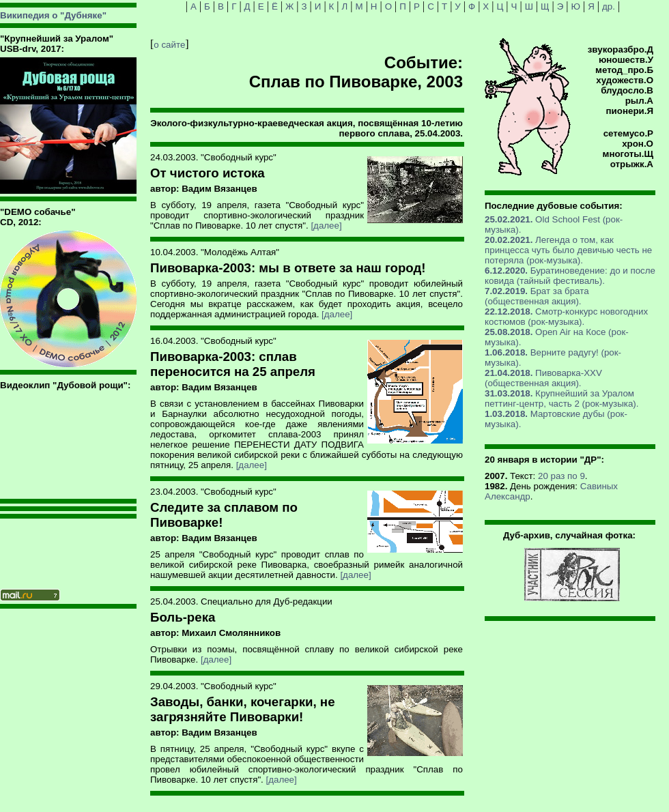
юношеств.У (626, 60)
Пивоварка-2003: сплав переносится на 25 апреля (233, 364)
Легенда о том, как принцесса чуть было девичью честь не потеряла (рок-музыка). (568, 250)
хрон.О (638, 144)
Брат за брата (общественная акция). (537, 296)
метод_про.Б (624, 70)
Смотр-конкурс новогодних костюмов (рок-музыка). (566, 317)
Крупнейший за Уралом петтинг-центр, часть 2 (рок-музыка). (561, 398)
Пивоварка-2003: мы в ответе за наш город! (288, 268)
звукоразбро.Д (621, 49)
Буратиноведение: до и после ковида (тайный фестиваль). (570, 276)
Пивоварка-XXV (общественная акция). (543, 378)
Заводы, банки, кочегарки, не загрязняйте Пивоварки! (243, 709)
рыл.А (639, 101)
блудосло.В (627, 90)
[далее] (326, 226)
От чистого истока (208, 173)
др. (609, 6)
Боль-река (183, 617)
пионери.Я (630, 111)
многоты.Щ (628, 154)
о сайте (169, 45)
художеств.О (625, 80)
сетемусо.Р (628, 133)
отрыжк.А (632, 164)
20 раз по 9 (561, 476)
